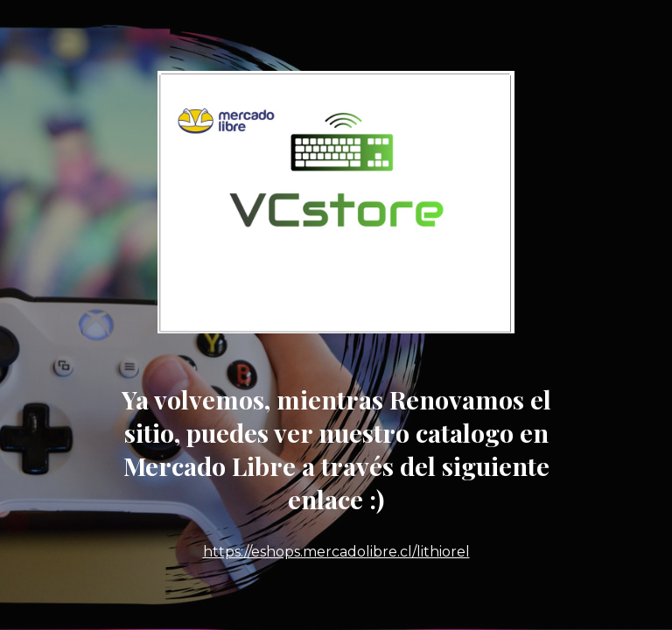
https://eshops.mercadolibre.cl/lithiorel (336, 552)
